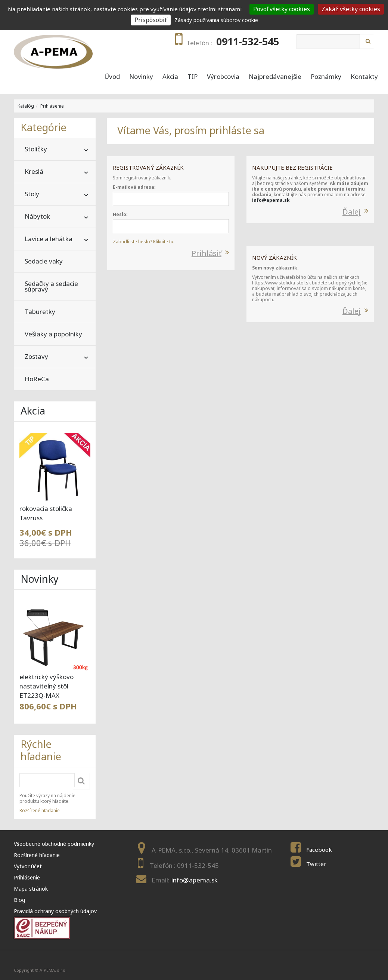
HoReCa (37, 379)
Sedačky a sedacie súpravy (51, 286)
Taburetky (40, 312)
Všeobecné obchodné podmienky (54, 844)
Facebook (319, 850)
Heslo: (120, 214)
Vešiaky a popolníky (53, 334)
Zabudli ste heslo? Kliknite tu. (144, 242)
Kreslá (34, 171)
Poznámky (326, 77)
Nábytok (37, 216)
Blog (19, 900)
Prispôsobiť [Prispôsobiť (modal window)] (151, 20)
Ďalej (352, 212)
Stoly (32, 194)
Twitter (316, 864)
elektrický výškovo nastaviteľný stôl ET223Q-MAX (46, 686)
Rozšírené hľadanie (40, 810)
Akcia (170, 77)
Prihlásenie (52, 106)
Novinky (141, 77)
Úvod (112, 77)
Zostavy (36, 356)
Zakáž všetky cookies (351, 9)
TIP (193, 77)
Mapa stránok (31, 889)
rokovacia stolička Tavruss (46, 513)
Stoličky (36, 149)
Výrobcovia (223, 77)
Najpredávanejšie (275, 77)
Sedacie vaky (44, 261)
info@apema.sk (271, 200)
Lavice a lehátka (49, 239)
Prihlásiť (207, 253)
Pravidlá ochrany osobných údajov (55, 911)
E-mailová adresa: (134, 187)
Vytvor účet (28, 866)
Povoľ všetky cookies (282, 9)
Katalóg (26, 106)
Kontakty (364, 77)
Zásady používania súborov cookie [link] (216, 20)
